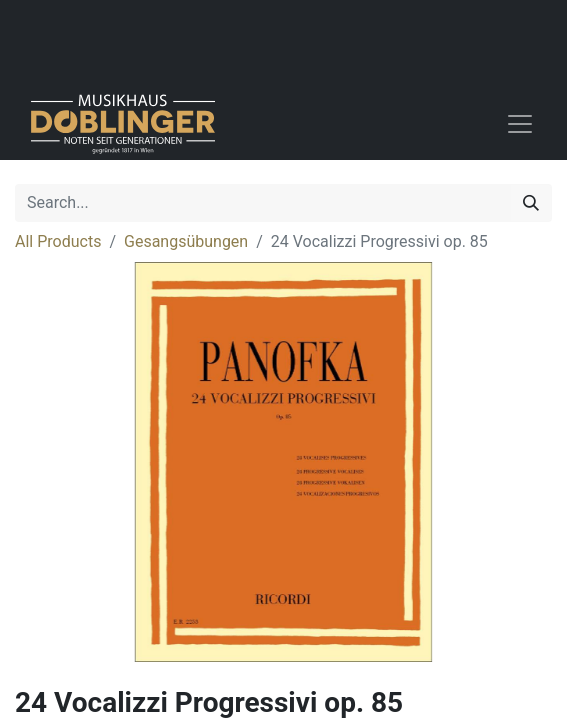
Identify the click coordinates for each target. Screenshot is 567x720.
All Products (58, 241)
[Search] (531, 203)
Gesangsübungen (186, 241)
